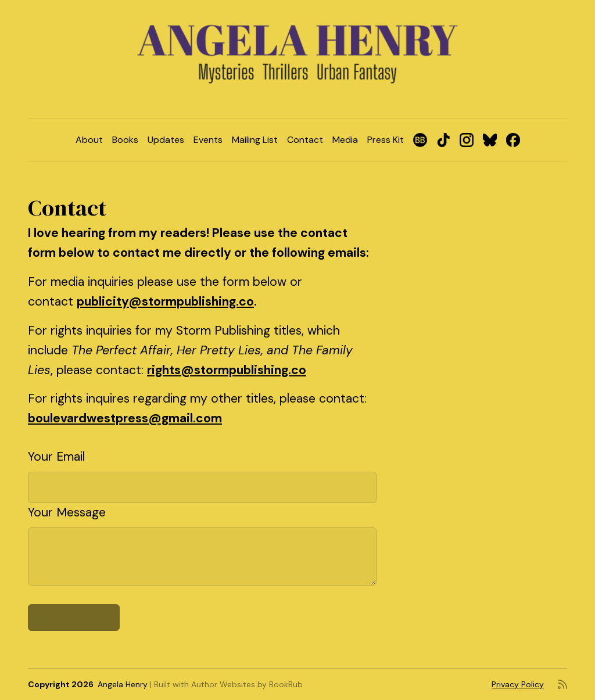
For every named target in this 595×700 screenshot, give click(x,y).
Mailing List (255, 140)
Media (345, 140)
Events (208, 140)
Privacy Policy (518, 684)
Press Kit (386, 140)
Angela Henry (123, 684)
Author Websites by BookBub (247, 684)
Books (125, 140)
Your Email (56, 457)
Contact (305, 140)
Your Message (67, 512)
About (89, 140)
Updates (166, 140)
